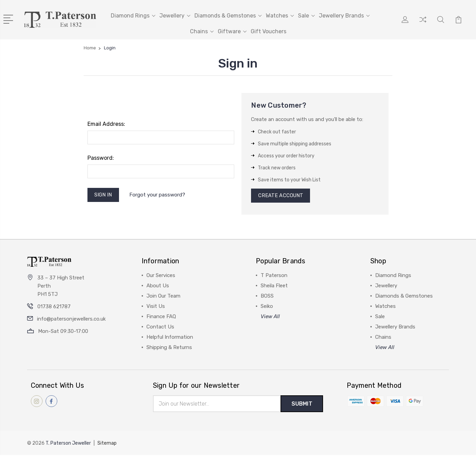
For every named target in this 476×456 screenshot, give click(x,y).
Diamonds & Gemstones (228, 16)
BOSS (267, 297)
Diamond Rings (133, 16)
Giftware (232, 31)
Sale (306, 16)
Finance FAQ (161, 317)
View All (270, 317)
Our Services (161, 276)
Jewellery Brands (344, 16)
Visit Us (156, 307)
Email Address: (106, 124)
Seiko (267, 307)
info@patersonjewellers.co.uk (71, 320)
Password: (101, 158)
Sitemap (107, 444)
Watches (280, 16)
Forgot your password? (158, 195)
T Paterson (274, 276)
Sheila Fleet (274, 287)
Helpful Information (170, 338)
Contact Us (160, 328)
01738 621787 (54, 308)
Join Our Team (163, 297)
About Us (158, 287)
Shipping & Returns (169, 348)
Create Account (281, 196)
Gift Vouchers (269, 31)
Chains (202, 31)
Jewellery (175, 16)
